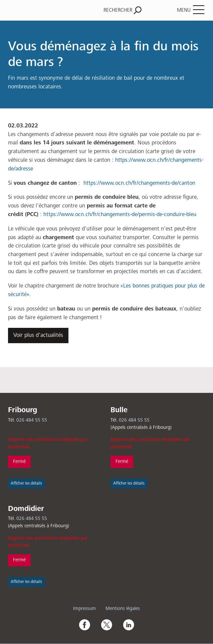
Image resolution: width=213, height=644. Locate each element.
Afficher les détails (26, 483)
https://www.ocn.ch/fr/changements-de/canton (139, 183)
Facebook (84, 625)
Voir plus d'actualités (38, 335)
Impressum (84, 609)
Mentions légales (123, 609)
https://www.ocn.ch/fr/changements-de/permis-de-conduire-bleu (120, 215)
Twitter (106, 625)
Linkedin (129, 625)
